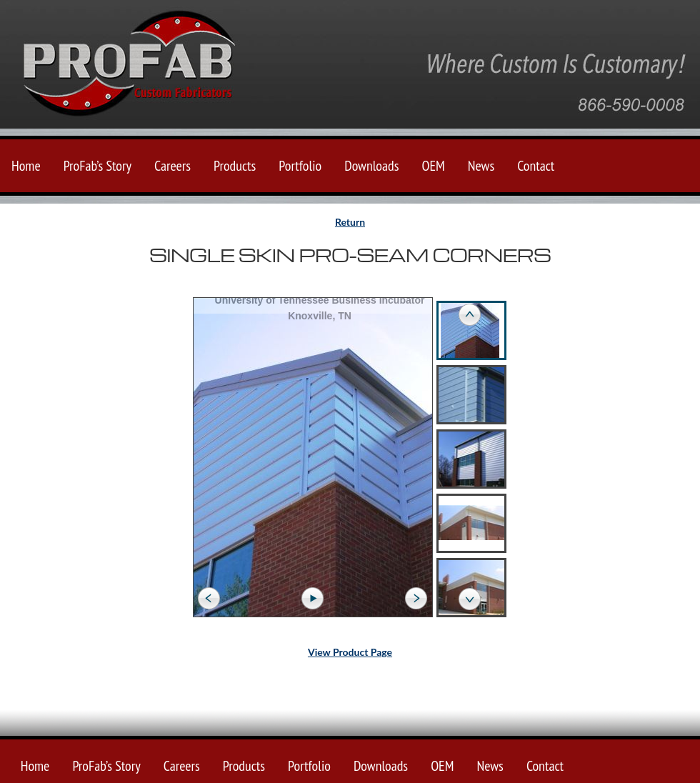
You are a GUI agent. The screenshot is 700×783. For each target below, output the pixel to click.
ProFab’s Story (97, 166)
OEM (433, 166)
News (481, 166)
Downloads (371, 166)
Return (350, 222)
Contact (536, 166)
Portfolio (300, 166)
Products (235, 166)
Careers (172, 166)
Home (26, 166)
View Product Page (350, 652)
